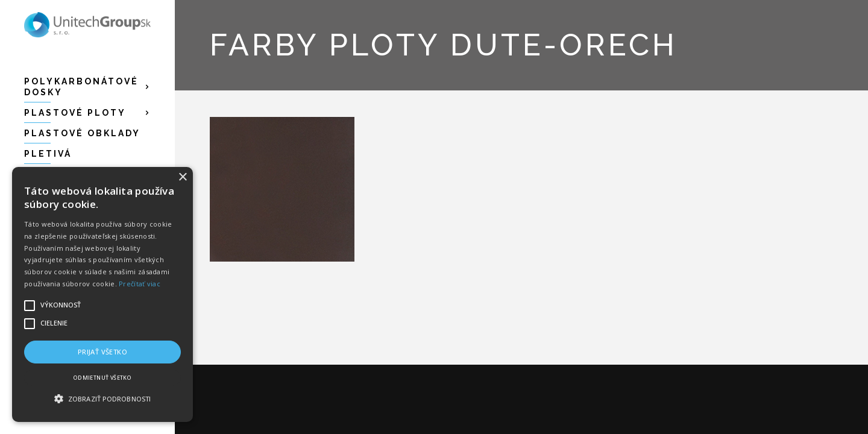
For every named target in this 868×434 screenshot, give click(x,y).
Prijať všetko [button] (102, 352)
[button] (102, 399)
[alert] (102, 294)
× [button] (182, 178)
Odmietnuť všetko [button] (102, 378)
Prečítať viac (140, 284)
